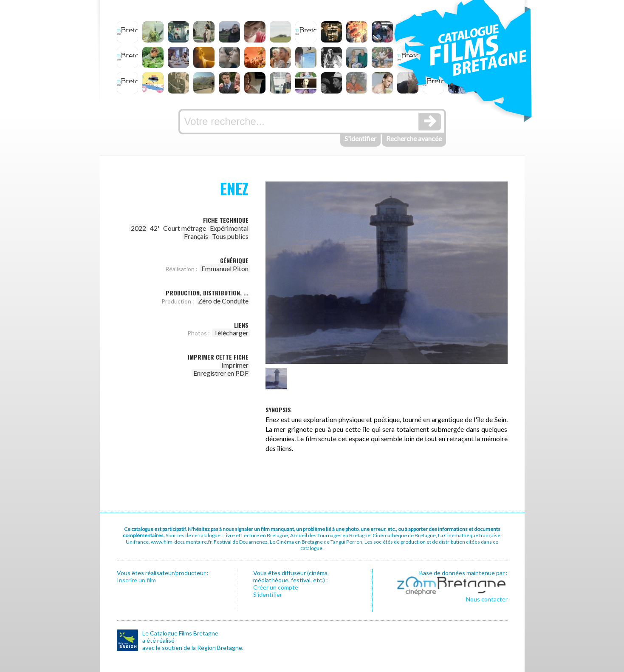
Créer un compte (276, 587)
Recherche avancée (414, 138)
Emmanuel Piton (225, 268)
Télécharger (231, 333)
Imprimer (235, 365)
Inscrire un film (136, 580)
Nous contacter (487, 599)
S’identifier (268, 594)
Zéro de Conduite (223, 301)
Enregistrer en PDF (221, 373)
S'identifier (360, 138)
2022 (138, 228)
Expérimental (229, 228)
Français (196, 236)
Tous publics (230, 236)
